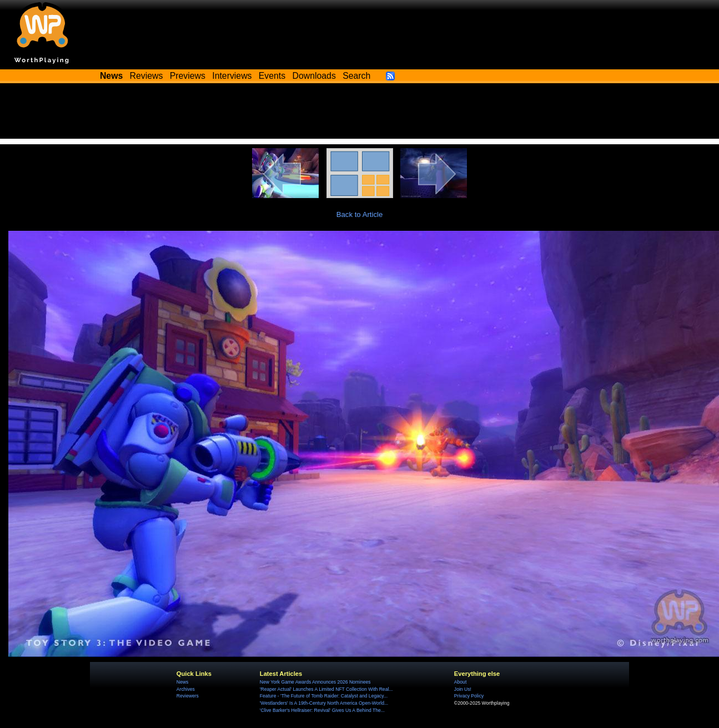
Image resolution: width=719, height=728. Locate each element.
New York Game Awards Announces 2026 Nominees (315, 682)
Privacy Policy (469, 696)
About (460, 682)
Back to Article (360, 214)
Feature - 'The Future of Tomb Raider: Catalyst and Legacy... (324, 696)
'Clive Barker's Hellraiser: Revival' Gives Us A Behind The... (322, 710)
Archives (186, 689)
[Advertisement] (360, 114)
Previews (188, 76)
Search (356, 76)
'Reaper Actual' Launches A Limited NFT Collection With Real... (326, 689)
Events (272, 76)
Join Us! (463, 689)
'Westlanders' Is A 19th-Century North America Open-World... (324, 703)
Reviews (147, 76)
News (182, 682)
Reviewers (188, 696)
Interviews (232, 76)
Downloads (314, 76)
